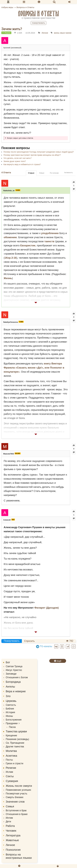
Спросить (29, 641)
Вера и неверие (16, 691)
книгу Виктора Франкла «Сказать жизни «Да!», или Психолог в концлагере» (34, 368)
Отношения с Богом (17, 677)
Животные (12, 840)
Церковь (11, 701)
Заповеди (11, 674)
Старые (31, 173)
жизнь (57, 33)
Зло (8, 696)
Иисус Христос (14, 670)
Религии (11, 768)
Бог (8, 662)
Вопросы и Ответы (39, 13)
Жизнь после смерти (19, 786)
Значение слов (15, 802)
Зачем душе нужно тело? (15, 161)
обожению (10, 237)
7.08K (21, 322)
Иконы (9, 716)
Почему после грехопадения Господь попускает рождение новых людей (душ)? (39, 152)
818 (13, 520)
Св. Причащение (15, 743)
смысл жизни (66, 33)
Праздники (12, 723)
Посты (9, 760)
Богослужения (14, 720)
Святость (11, 705)
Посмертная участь (16, 794)
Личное (45, 33)
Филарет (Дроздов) (46, 608)
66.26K (18, 453)
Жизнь (8, 278)
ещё (58, 661)
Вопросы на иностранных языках (19, 856)
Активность (68, 173)
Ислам (9, 772)
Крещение (11, 735)
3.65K (18, 190)
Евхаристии (28, 245)
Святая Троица (14, 666)
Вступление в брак (16, 810)
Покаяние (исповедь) (17, 739)
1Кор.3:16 (11, 258)
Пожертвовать (38, 23)
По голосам (54, 173)
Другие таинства (15, 747)
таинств (49, 241)
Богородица (13, 682)
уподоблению (50, 233)
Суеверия (12, 781)
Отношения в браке (17, 814)
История (10, 712)
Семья (10, 806)
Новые (42, 173)
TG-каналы (44, 646)
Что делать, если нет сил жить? (17, 158)
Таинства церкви (16, 731)
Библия (10, 709)
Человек (11, 831)
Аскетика (11, 756)
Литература (13, 835)
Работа (10, 826)
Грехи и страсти (14, 763)
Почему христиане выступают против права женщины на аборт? (32, 155)
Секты (10, 776)
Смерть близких (15, 797)
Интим (9, 818)
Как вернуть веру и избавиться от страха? (22, 164)
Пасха (12, 727)
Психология (13, 850)
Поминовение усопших (18, 790)
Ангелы (10, 687)
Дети (8, 822)
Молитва (11, 751)
